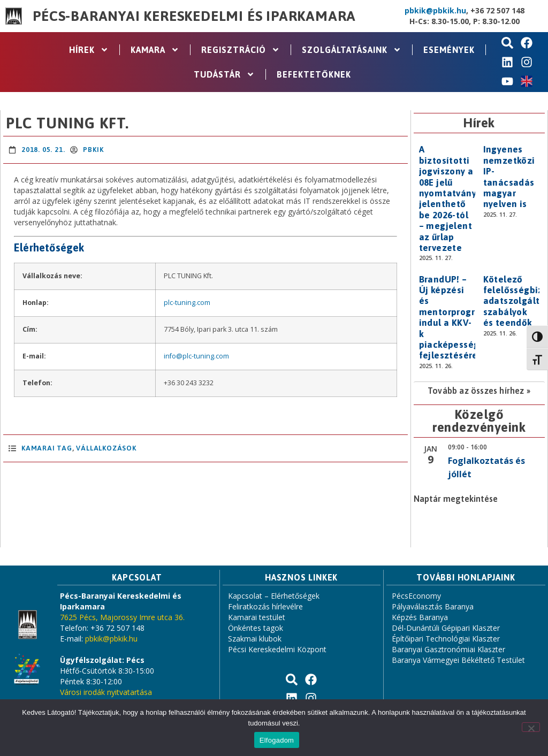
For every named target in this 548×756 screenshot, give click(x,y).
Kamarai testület (257, 617)
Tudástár (224, 74)
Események (449, 50)
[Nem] (531, 727)
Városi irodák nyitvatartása (106, 692)
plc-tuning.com (187, 303)
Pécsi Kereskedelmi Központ (277, 649)
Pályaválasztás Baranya (433, 606)
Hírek (89, 50)
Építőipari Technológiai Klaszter (446, 639)
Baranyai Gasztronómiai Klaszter (448, 649)
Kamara (155, 50)
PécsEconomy (416, 596)
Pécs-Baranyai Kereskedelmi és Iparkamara (194, 16)
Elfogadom (277, 740)
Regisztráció (241, 50)
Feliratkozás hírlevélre (265, 606)
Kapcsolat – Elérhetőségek (274, 596)
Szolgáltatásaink (352, 50)
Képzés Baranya (420, 617)
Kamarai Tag (47, 448)
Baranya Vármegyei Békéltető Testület (458, 660)
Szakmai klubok (255, 639)
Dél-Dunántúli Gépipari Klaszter (446, 628)
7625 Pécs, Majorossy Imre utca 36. (122, 617)
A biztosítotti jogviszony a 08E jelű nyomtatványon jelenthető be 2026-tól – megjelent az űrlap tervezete (453, 198)
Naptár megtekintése (456, 499)
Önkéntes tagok (256, 628)
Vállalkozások (106, 448)
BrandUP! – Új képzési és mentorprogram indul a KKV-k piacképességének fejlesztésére (460, 318)
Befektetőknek (314, 74)
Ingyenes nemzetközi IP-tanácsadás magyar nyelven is (509, 177)
